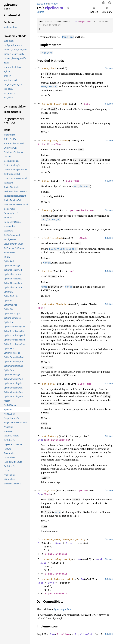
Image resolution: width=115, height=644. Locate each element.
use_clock (49, 490)
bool (87, 104)
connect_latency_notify (58, 579)
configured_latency (55, 140)
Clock (83, 238)
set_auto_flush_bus (55, 304)
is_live (47, 271)
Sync (69, 543)
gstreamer (42, 4)
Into (40, 440)
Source (40, 12)
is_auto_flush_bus (55, 104)
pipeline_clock (52, 238)
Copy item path (68, 8)
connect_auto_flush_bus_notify (64, 539)
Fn (39, 543)
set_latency (50, 436)
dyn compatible (62, 609)
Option (42, 144)
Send (58, 543)
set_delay (49, 384)
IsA (75, 22)
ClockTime (55, 144)
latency (47, 210)
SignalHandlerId (56, 554)
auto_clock (49, 68)
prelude (53, 4)
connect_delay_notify (57, 559)
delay (46, 181)
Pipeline (85, 22)
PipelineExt (84, 634)
